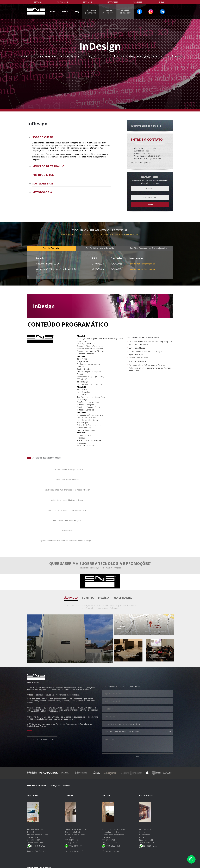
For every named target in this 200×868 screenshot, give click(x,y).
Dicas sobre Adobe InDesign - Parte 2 (48, 471)
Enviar (150, 204)
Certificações (112, 2)
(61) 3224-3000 (111, 787)
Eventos (66, 12)
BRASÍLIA (125, 11)
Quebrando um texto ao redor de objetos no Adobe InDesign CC (152, 483)
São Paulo (71, 542)
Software (38, 2)
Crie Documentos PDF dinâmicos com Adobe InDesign (117, 471)
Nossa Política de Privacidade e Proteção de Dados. (61, 845)
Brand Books (117, 482)
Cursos (53, 12)
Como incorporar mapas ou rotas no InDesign (48, 483)
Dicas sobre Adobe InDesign (83, 470)
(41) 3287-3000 (74, 787)
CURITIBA (108, 11)
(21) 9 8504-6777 (148, 790)
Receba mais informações (142, 264)
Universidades (63, 2)
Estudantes (88, 2)
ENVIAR (137, 701)
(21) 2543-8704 (149, 787)
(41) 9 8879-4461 (74, 790)
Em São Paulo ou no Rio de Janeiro (148, 248)
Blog (77, 12)
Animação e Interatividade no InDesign (152, 471)
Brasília (104, 542)
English (162, 2)
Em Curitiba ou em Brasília (100, 248)
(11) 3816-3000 (37, 787)
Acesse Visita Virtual (36, 795)
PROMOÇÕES (137, 2)
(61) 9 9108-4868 (111, 790)
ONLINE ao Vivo (52, 248)
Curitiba (88, 542)
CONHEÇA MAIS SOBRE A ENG (42, 684)
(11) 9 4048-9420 (36, 790)
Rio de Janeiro (123, 542)
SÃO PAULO (91, 11)
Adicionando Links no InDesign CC (83, 482)
